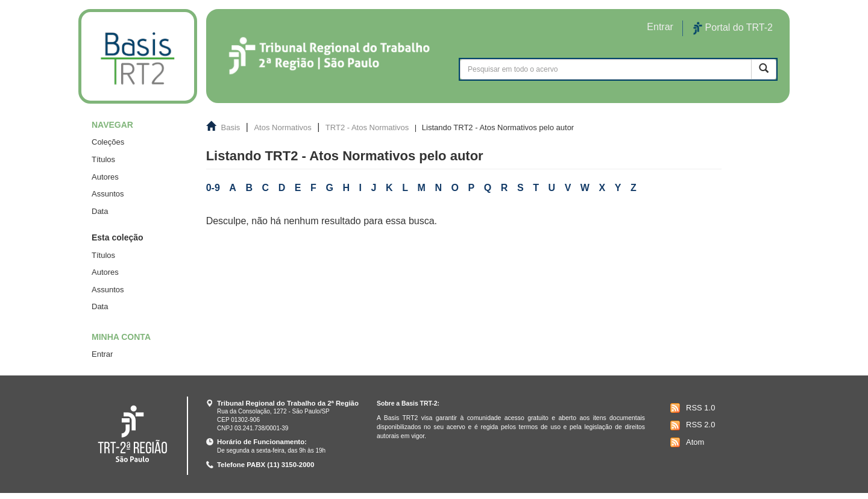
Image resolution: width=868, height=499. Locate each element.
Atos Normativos (282, 127)
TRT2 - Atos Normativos (367, 127)
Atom (686, 442)
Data (100, 211)
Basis (231, 127)
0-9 (213, 188)
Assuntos (108, 194)
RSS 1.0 (691, 408)
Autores (105, 177)
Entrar (102, 354)
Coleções (108, 142)
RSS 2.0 (691, 425)
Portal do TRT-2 (733, 28)
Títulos (103, 159)
